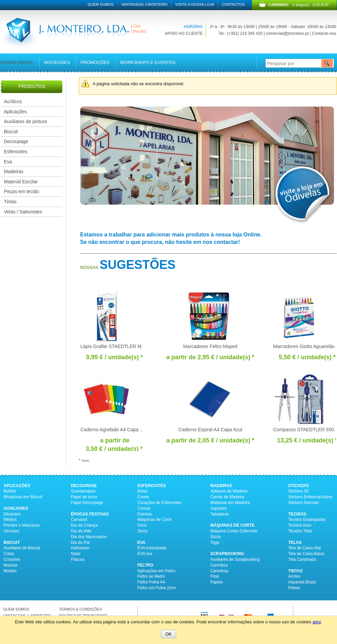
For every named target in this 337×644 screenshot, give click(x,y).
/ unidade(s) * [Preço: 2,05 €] (226, 440)
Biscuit (11, 132)
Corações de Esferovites (160, 503)
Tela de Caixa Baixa (306, 554)
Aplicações (16, 112)
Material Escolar (21, 182)
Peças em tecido (22, 191)
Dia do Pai (80, 543)
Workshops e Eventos (148, 62)
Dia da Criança (84, 525)
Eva (8, 162)
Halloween (80, 548)
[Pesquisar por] (299, 63)
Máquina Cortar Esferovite (234, 531)
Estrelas (145, 514)
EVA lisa (145, 554)
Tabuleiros (220, 514)
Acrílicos (13, 101)
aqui (317, 622)
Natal (76, 554)
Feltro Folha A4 (151, 582)
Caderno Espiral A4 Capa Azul (210, 430)
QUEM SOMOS (16, 609)
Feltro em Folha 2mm (157, 588)
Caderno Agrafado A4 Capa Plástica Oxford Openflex (136, 430)
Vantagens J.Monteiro (144, 4)
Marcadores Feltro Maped (210, 346)
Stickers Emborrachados (310, 497)
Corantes (12, 559)
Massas (11, 565)
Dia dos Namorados (89, 537)
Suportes (218, 508)
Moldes (10, 571)
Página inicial (17, 62)
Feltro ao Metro (151, 576)
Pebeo (294, 588)
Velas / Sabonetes (23, 212)
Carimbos (219, 565)
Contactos (233, 4)
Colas (9, 554)
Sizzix (216, 537)
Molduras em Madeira (230, 503)
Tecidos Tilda (300, 531)
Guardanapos (83, 491)
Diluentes (12, 514)
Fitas (215, 576)
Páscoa (78, 559)
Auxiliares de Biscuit (22, 548)
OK (168, 634)
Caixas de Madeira (227, 497)
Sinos (143, 531)
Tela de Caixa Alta (304, 548)
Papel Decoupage (87, 503)
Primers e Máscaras (22, 525)
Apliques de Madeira (229, 491)
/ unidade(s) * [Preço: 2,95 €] (226, 357)
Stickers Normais (304, 503)
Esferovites (16, 152)
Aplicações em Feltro (156, 571)
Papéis (217, 582)
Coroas (144, 508)
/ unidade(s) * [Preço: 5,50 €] (307, 357)
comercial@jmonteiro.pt (287, 33)
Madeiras (14, 171)
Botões (10, 491)
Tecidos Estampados (307, 520)
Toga (215, 543)
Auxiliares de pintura (26, 121)
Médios (10, 520)
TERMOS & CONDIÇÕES (80, 609)
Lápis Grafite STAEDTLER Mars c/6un (121, 346)
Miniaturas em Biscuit (23, 497)
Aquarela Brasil (302, 582)
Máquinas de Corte (155, 520)
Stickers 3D (299, 491)
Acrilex (294, 576)
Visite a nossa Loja (195, 4)
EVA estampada (152, 548)
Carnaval (79, 520)
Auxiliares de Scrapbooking (235, 559)
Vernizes (12, 531)
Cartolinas (219, 571)
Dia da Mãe (81, 531)
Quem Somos (101, 4)
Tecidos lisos (300, 525)
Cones (143, 497)
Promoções (95, 62)
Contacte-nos (324, 33)
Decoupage (16, 141)
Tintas (10, 202)
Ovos (142, 525)
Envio (86, 461)
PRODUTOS (32, 86)
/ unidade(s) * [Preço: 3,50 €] (114, 449)
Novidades (57, 62)
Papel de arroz (84, 497)
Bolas (143, 491)
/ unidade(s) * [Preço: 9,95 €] (114, 357)
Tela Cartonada (302, 559)
